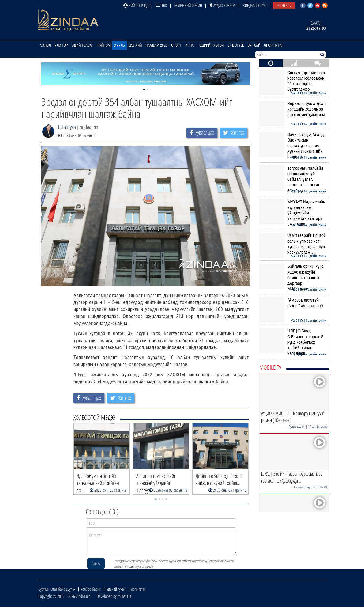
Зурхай (254, 45)
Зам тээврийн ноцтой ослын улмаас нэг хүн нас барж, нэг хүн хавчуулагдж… (293, 244)
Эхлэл (45, 45)
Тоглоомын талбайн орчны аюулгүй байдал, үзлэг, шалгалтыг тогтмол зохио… (293, 179)
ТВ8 (161, 5)
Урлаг (190, 45)
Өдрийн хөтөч (212, 45)
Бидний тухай (116, 589)
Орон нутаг (274, 45)
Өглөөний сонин (188, 5)
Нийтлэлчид (136, 5)
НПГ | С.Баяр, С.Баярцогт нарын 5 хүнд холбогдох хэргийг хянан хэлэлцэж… (293, 342)
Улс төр (61, 45)
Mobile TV (284, 5)
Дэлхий (135, 45)
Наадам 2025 (156, 45)
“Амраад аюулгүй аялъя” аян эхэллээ (293, 303)
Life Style (236, 45)
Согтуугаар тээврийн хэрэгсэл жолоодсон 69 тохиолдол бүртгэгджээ (293, 81)
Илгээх (96, 563)
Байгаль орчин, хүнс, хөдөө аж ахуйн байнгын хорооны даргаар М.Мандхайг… (293, 277)
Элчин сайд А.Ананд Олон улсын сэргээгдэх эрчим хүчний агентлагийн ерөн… (293, 146)
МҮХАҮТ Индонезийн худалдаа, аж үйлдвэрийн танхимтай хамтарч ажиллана (293, 213)
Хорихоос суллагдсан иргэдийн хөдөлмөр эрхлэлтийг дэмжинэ (293, 109)
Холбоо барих (91, 589)
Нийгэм (104, 45)
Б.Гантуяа (67, 127)
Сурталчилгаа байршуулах (57, 589)
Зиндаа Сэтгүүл (255, 5)
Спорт (176, 45)
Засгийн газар (302, 487)
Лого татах (138, 589)
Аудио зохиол (223, 5)
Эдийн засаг (83, 45)
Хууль (120, 45)
